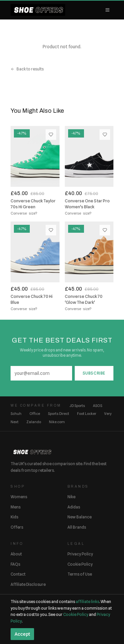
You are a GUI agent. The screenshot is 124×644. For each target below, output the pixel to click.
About (16, 554)
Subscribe (94, 373)
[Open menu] (107, 10)
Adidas (74, 507)
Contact (18, 574)
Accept (22, 634)
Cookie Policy (80, 564)
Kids (14, 517)
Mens (16, 507)
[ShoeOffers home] (38, 10)
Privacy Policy (80, 554)
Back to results (27, 69)
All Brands (77, 527)
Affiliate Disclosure (28, 584)
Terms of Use (80, 574)
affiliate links (87, 602)
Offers (17, 527)
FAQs (15, 564)
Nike (71, 497)
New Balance (80, 517)
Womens (19, 497)
